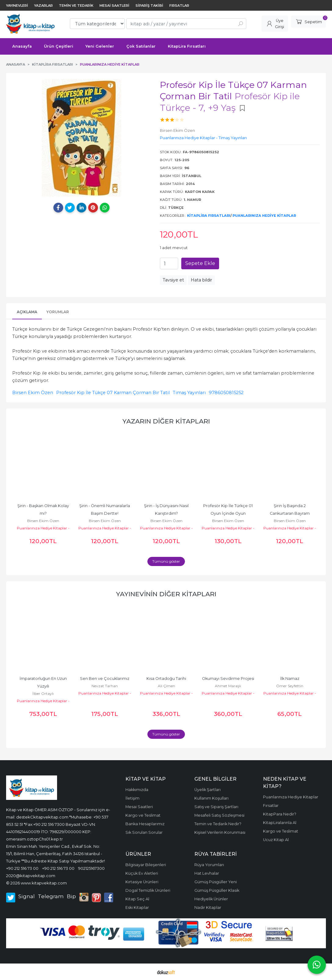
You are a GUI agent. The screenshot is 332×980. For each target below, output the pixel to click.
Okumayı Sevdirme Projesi (228, 679)
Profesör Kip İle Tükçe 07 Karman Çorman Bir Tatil (113, 393)
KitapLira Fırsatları (209, 216)
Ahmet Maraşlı (228, 686)
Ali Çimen (166, 686)
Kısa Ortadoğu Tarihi (166, 679)
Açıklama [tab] (27, 312)
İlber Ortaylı (43, 693)
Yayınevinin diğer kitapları (166, 594)
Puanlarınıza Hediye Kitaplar (264, 216)
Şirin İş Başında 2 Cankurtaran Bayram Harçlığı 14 (290, 513)
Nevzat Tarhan (105, 686)
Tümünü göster (166, 561)
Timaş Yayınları (189, 393)
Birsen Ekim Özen (33, 393)
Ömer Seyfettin (290, 686)
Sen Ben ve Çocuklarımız (105, 679)
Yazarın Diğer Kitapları (166, 421)
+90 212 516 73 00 (22, 868)
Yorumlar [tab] (58, 312)
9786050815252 (226, 393)
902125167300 (91, 868)
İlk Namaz (290, 679)
